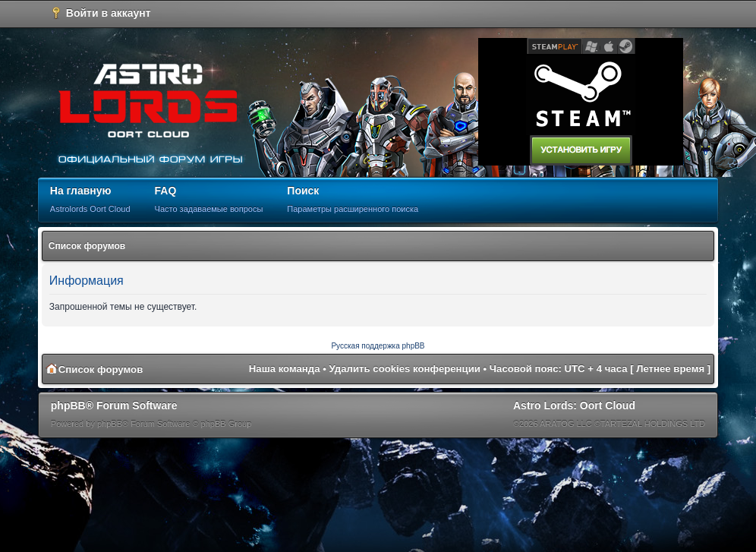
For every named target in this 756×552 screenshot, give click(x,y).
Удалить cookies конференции (405, 369)
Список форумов (87, 246)
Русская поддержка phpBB (378, 346)
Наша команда (285, 369)
